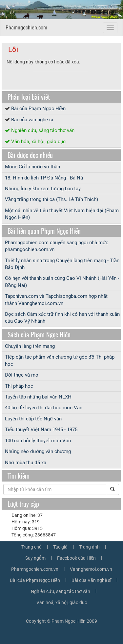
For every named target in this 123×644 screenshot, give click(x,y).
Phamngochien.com (26, 28)
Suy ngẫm (35, 558)
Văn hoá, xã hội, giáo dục (62, 602)
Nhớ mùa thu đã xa (26, 463)
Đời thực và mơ (22, 375)
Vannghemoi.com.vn (91, 569)
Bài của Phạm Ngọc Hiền (38, 109)
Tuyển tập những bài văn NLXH (38, 397)
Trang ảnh (89, 547)
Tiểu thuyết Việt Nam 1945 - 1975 (41, 430)
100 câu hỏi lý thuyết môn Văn (38, 441)
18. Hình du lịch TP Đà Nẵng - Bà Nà (44, 178)
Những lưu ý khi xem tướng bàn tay (43, 189)
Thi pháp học (19, 386)
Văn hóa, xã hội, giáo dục (38, 142)
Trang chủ (31, 547)
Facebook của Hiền (76, 558)
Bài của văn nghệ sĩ (32, 120)
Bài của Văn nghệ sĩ (91, 580)
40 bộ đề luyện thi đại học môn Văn (44, 408)
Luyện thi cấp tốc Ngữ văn (33, 419)
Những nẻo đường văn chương (38, 451)
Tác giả (60, 547)
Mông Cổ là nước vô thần (32, 167)
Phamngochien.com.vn (35, 569)
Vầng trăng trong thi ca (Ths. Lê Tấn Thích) (51, 199)
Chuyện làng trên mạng (30, 346)
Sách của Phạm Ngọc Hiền (39, 334)
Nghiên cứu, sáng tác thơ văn (43, 130)
